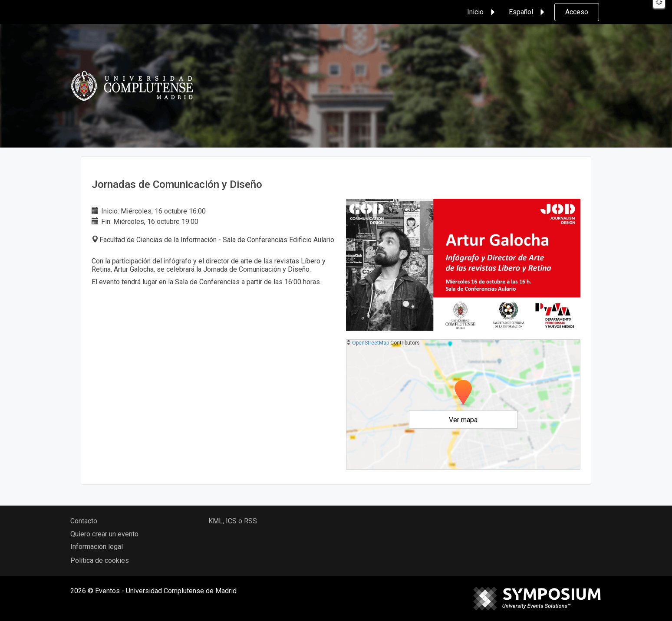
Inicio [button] (482, 12)
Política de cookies (100, 560)
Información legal (97, 547)
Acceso (577, 12)
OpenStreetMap (371, 343)
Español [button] (528, 12)
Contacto (84, 521)
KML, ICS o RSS (233, 521)
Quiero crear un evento (104, 534)
